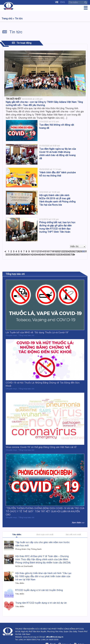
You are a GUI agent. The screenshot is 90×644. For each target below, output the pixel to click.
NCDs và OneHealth (24, 566)
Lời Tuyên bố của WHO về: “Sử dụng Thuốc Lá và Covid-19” (37, 332)
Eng (63, 2)
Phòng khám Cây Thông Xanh (28, 549)
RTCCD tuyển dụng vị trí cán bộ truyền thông (39, 590)
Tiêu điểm (17, 535)
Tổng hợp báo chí (15, 274)
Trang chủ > (8, 19)
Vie (57, 2)
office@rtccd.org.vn (55, 637)
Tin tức (19, 19)
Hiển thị (78, 246)
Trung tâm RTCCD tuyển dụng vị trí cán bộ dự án (41, 603)
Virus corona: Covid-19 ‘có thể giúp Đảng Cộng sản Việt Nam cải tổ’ (41, 447)
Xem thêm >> (78, 523)
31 (86, 252)
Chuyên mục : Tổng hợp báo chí (20, 335)
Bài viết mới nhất (73, 535)
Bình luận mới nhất (45, 535)
